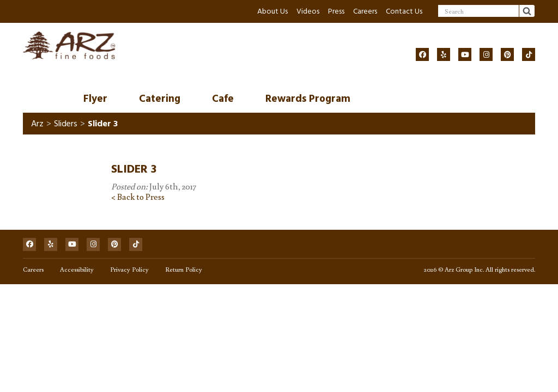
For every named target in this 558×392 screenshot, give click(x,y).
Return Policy (184, 269)
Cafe (223, 99)
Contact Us (404, 11)
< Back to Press (138, 197)
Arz (37, 124)
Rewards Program (308, 99)
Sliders (66, 124)
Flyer (95, 99)
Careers (365, 11)
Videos (308, 11)
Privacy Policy (129, 269)
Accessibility (77, 269)
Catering (160, 99)
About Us (272, 11)
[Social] (422, 54)
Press (336, 11)
